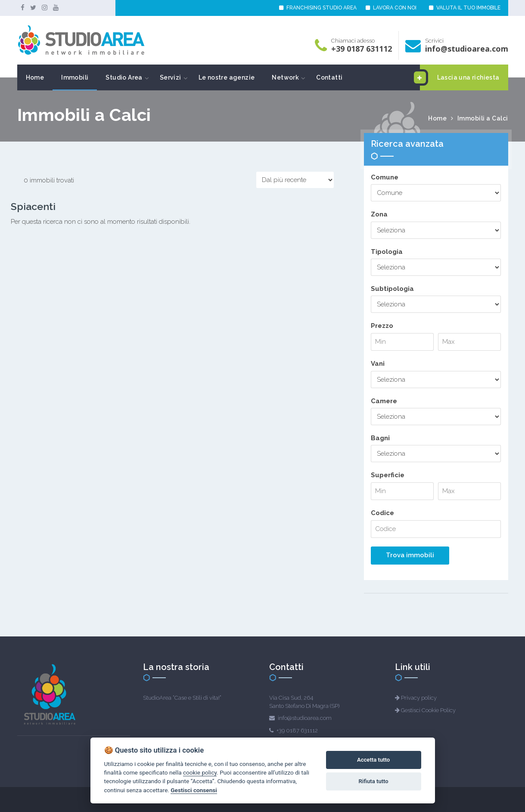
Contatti (329, 77)
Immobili (75, 77)
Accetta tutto (373, 760)
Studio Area (124, 77)
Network (285, 77)
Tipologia (387, 252)
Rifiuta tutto (373, 781)
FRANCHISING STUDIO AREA (318, 8)
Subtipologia (392, 289)
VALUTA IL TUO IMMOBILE (465, 8)
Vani (378, 364)
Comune (385, 177)
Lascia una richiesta (460, 77)
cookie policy (200, 772)
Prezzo (382, 326)
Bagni (380, 438)
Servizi (171, 77)
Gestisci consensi (194, 790)
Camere (384, 401)
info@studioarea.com (467, 49)
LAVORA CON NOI (391, 8)
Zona (379, 214)
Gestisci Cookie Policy (428, 710)
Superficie (388, 475)
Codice (382, 513)
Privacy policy (419, 698)
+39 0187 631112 (362, 49)
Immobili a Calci (483, 118)
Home (35, 77)
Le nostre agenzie (227, 77)
